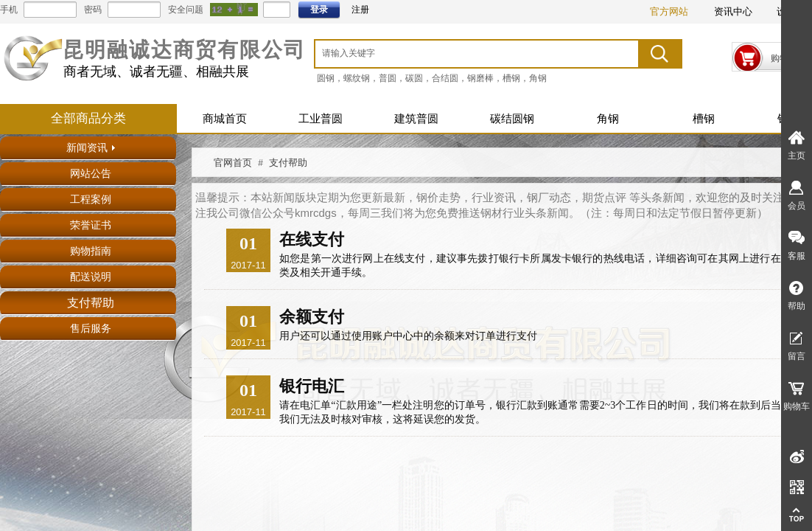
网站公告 (91, 174)
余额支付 (312, 317)
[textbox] (458, 53)
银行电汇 (312, 386)
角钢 (608, 119)
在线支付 (312, 239)
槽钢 (704, 119)
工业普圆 (321, 119)
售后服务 (91, 329)
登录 (319, 10)
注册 (360, 10)
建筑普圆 (416, 119)
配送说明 (91, 277)
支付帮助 (91, 303)
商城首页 (225, 119)
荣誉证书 (91, 225)
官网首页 (233, 163)
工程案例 (91, 199)
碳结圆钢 (512, 119)
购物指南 (91, 251)
